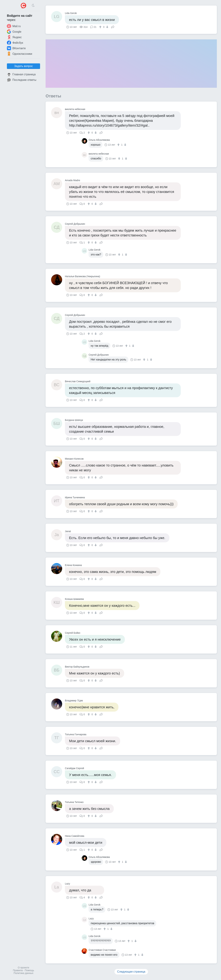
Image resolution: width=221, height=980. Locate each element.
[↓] (107, 27)
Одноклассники (20, 54)
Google (14, 32)
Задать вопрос (23, 66)
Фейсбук (15, 43)
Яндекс (14, 37)
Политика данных (23, 973)
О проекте (23, 968)
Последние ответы (22, 80)
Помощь (29, 970)
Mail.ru (14, 26)
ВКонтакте (16, 48)
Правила (18, 970)
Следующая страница (131, 972)
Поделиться (113, 27)
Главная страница (21, 74)
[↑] (101, 27)
